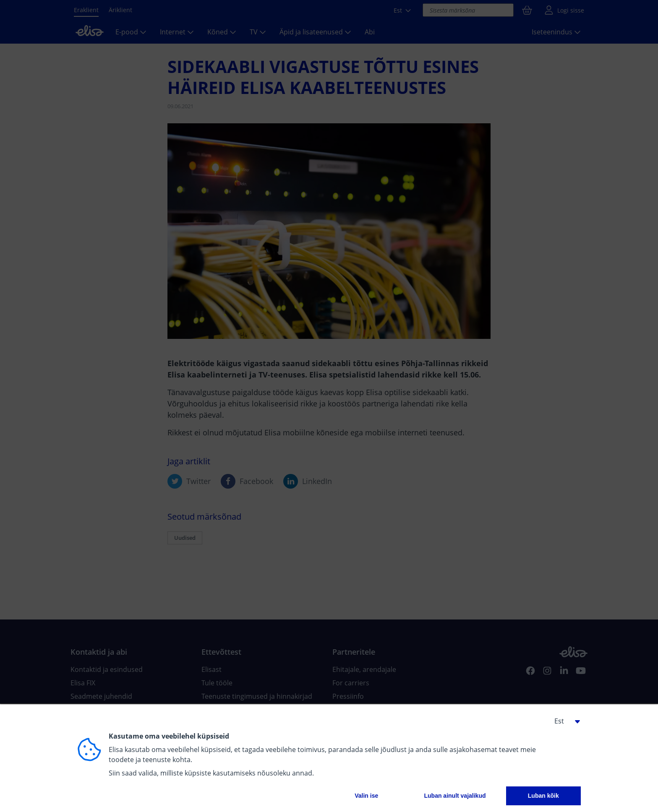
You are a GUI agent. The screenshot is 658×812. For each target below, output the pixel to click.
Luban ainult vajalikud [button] (455, 796)
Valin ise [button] (366, 796)
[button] (564, 721)
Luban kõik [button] (543, 796)
